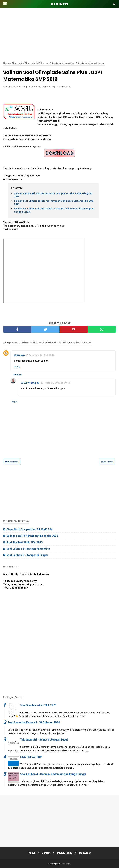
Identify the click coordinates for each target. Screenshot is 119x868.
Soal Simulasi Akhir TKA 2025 (25, 542)
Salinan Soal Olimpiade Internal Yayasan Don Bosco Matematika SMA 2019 (54, 202)
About (32, 853)
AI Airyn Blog (29, 383)
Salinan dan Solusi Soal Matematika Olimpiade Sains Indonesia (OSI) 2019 (53, 195)
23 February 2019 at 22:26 (40, 355)
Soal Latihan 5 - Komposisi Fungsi (27, 555)
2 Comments (64, 87)
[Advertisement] (61, 34)
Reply (17, 367)
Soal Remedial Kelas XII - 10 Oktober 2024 (34, 722)
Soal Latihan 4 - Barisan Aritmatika (28, 549)
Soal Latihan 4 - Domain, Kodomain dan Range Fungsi (53, 774)
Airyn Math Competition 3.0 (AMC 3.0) (29, 529)
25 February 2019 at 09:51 (55, 383)
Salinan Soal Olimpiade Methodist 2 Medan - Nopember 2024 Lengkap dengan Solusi (54, 210)
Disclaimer (85, 853)
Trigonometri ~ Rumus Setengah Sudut (44, 739)
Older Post (107, 462)
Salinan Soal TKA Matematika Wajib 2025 (32, 536)
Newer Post (12, 462)
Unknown (19, 355)
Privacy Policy (65, 853)
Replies (18, 374)
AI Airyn (59, 4)
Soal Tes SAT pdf (31, 757)
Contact (46, 853)
